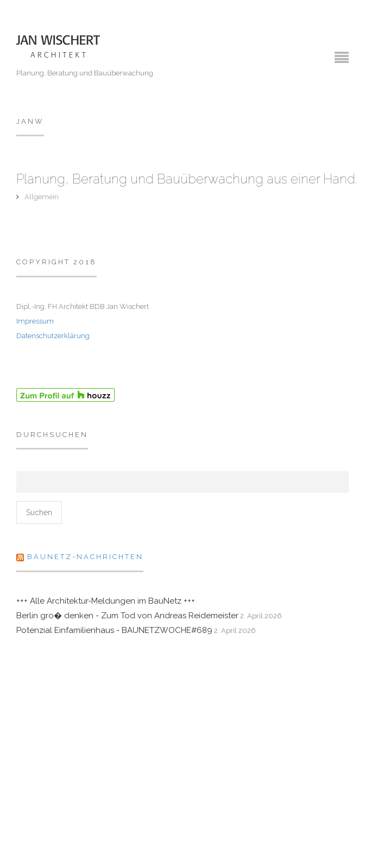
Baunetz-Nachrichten (85, 557)
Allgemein (42, 197)
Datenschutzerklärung (53, 336)
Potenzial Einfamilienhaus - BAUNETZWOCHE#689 (114, 630)
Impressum (35, 321)
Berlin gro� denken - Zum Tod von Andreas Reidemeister (127, 616)
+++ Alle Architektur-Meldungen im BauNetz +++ (106, 601)
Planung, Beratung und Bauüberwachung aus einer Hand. (187, 179)
